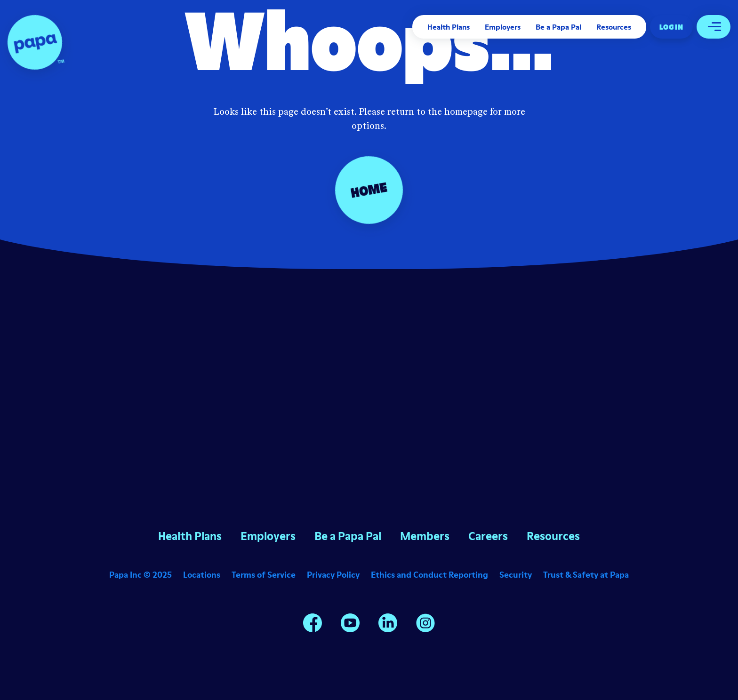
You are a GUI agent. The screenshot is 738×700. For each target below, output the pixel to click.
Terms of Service (264, 575)
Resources (614, 27)
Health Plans (449, 27)
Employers (503, 27)
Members (425, 536)
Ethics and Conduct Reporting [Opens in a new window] (429, 575)
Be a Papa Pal (558, 27)
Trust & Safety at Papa (586, 575)
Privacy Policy (333, 575)
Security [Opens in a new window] (516, 575)
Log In (671, 27)
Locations (202, 575)
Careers (488, 536)
